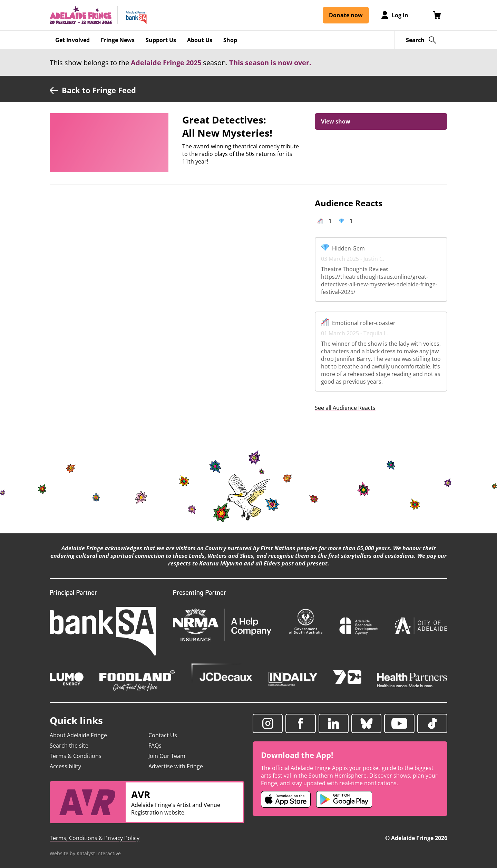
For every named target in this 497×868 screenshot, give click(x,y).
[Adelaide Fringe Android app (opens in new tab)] (344, 799)
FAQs (155, 746)
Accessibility (65, 766)
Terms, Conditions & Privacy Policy (95, 838)
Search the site (69, 746)
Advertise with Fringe (176, 766)
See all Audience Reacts (345, 408)
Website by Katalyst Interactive (85, 853)
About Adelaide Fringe (78, 735)
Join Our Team (167, 756)
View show (336, 121)
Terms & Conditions (76, 756)
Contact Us (163, 735)
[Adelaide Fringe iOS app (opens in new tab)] (286, 799)
